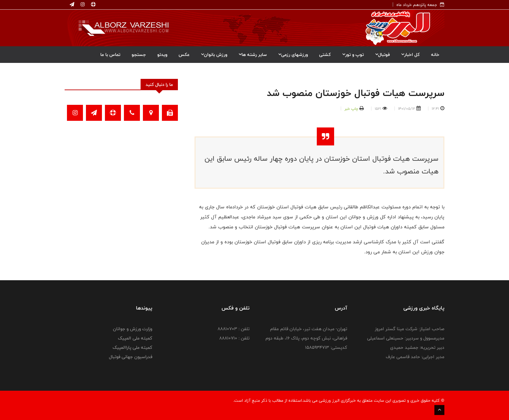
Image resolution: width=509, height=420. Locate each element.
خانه (435, 55)
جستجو (139, 55)
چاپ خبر (351, 108)
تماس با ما (110, 55)
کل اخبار (410, 55)
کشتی (325, 55)
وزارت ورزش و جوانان (133, 329)
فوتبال (382, 55)
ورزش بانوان (214, 55)
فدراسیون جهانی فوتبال (131, 357)
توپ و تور (353, 55)
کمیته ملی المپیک (135, 338)
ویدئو (162, 55)
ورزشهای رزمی (293, 55)
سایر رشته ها (253, 55)
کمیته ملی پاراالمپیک (132, 347)
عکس (184, 55)
